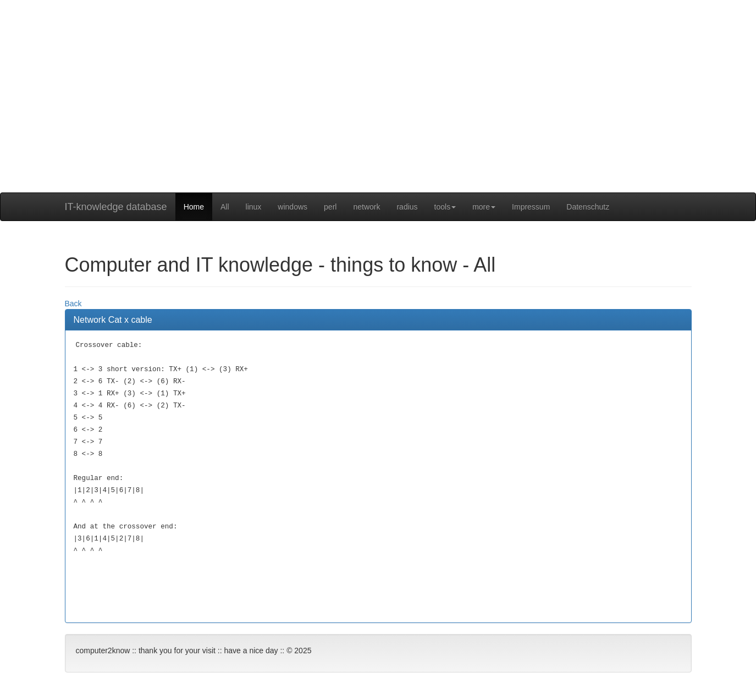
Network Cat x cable (113, 320)
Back (73, 304)
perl (330, 207)
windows (293, 207)
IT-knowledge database (116, 207)
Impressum (531, 207)
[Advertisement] (378, 115)
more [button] (484, 207)
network (366, 207)
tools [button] (445, 207)
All (225, 207)
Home (194, 207)
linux (254, 207)
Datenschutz (588, 207)
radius (407, 207)
